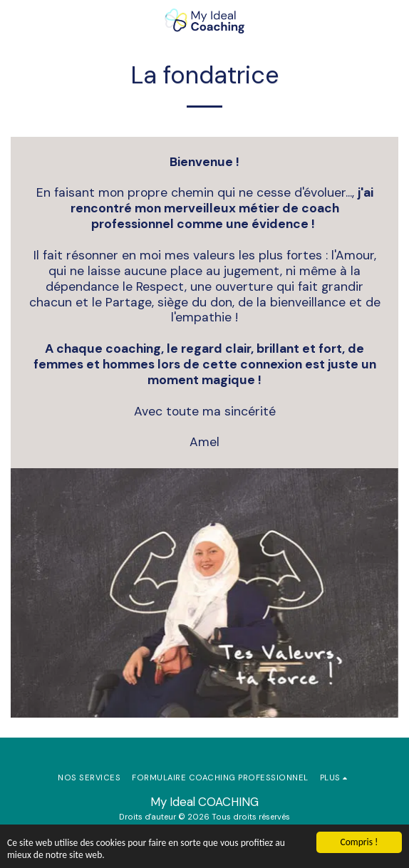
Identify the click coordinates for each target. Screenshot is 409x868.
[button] (16, 21)
